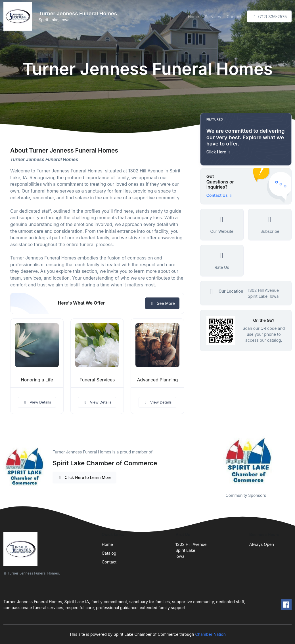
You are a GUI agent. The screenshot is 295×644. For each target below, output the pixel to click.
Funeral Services (97, 380)
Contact (234, 17)
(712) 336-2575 (269, 17)
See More (162, 303)
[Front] (19, 16)
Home (193, 17)
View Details (37, 402)
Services (213, 17)
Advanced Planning (158, 380)
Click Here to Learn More (84, 477)
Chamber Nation (210, 634)
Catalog (109, 553)
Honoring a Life (37, 380)
